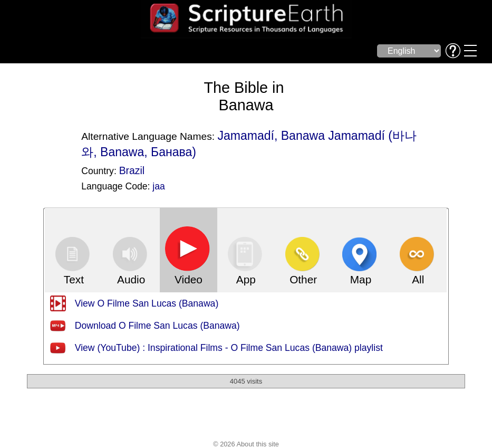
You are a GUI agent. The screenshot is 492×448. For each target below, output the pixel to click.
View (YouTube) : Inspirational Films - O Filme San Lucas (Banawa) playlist (229, 348)
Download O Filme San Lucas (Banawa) (157, 326)
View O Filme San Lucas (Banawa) (147, 303)
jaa (158, 186)
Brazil (132, 170)
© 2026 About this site (246, 444)
